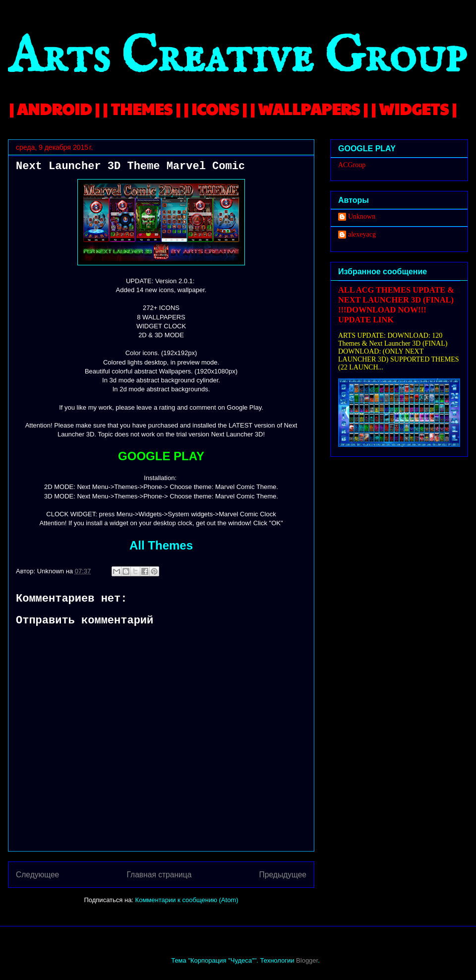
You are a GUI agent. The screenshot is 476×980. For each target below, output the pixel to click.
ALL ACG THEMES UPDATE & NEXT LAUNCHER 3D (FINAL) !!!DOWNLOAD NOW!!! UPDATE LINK (396, 305)
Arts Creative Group (237, 58)
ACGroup (352, 165)
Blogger (307, 960)
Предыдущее (283, 875)
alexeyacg (362, 234)
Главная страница (159, 875)
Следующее (37, 875)
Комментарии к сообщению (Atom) (187, 900)
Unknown (362, 216)
